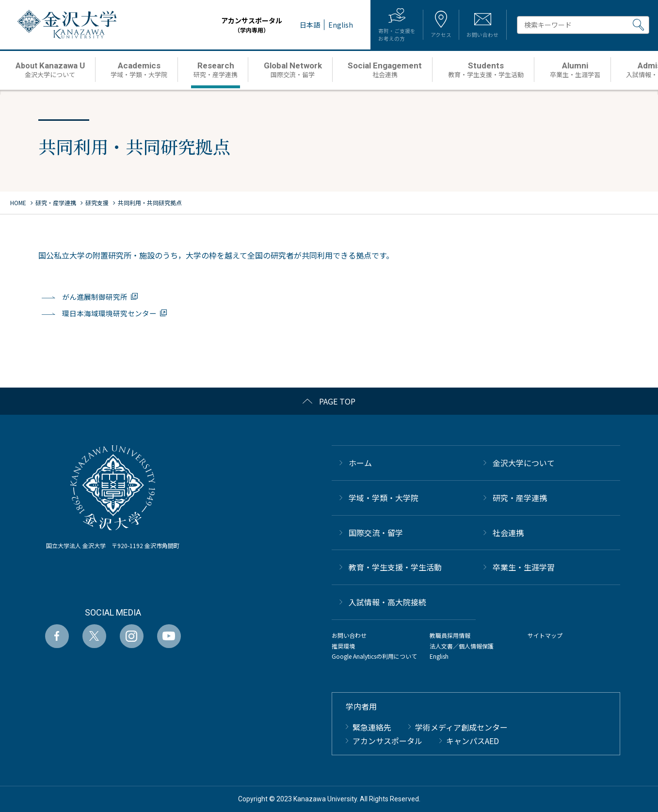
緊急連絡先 (372, 727)
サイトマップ (545, 635)
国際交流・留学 (376, 532)
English (439, 656)
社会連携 (508, 532)
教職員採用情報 (450, 635)
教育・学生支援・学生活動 (395, 567)
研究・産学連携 (520, 497)
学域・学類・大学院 (384, 497)
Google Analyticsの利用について (374, 656)
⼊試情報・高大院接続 (387, 602)
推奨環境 (343, 645)
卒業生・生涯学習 (524, 567)
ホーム (360, 463)
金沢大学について (524, 463)
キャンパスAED (473, 741)
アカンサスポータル (235, 25)
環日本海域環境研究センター (109, 313)
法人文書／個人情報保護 (462, 645)
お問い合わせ (349, 635)
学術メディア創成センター (461, 727)
